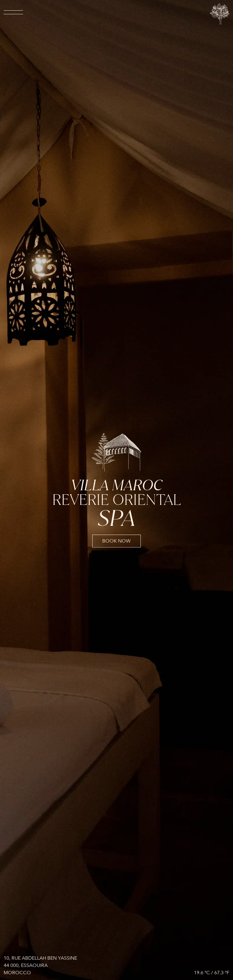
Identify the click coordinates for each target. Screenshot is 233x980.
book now (116, 541)
